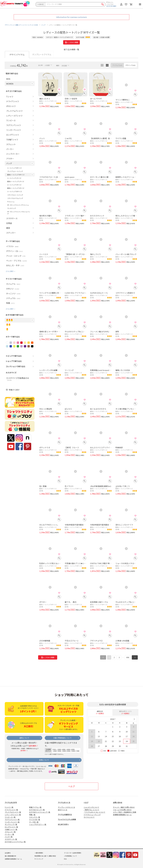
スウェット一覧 (10, 832)
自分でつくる (63, 810)
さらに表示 (10, 271)
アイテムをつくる (64, 802)
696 (128, 657)
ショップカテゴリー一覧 (38, 824)
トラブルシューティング (92, 815)
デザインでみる (130, 65)
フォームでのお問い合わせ (122, 810)
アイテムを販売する (65, 814)
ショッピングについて (91, 807)
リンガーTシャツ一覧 (12, 822)
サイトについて (89, 817)
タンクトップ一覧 (11, 824)
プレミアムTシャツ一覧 (13, 812)
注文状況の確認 (111, 6)
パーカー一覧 (9, 834)
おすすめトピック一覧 (37, 810)
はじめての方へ (63, 824)
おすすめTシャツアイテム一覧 (15, 842)
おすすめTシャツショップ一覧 (40, 812)
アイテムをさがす (11, 802)
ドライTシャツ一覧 (11, 810)
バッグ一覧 (9, 837)
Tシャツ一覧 (9, 807)
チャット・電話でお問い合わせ (124, 807)
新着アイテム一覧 (35, 807)
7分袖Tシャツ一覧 (11, 829)
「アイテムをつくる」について (94, 812)
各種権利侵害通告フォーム (122, 815)
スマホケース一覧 (11, 839)
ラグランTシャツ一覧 (12, 819)
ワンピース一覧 (10, 817)
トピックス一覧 (35, 817)
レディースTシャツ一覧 (13, 815)
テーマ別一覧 (34, 822)
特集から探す (14, 390)
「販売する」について (91, 810)
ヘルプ (71, 786)
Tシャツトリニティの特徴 (67, 819)
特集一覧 (32, 815)
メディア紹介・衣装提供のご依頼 (125, 812)
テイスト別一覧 (35, 819)
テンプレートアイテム (42, 54)
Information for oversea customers (71, 17)
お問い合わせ (118, 802)
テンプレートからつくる (66, 807)
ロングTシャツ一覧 (11, 827)
